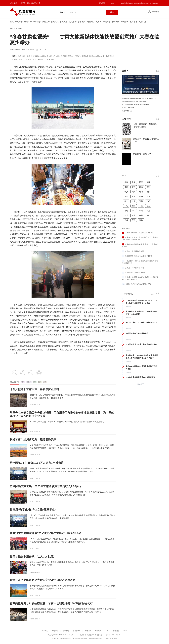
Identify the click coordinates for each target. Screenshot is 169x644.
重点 (134, 206)
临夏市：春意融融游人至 (134, 251)
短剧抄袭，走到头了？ (143, 154)
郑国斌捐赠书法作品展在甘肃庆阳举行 (135, 101)
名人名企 (73, 22)
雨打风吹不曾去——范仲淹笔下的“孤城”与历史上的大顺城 (141, 98)
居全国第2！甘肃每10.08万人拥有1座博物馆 (37, 463)
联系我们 (55, 631)
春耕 (134, 215)
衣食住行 (46, 22)
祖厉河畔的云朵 (127, 111)
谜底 (141, 187)
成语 (126, 187)
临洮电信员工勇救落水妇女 (135, 273)
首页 (12, 22)
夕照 (141, 215)
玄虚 (126, 220)
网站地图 (98, 631)
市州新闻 (125, 22)
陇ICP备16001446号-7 (113, 635)
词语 (141, 182)
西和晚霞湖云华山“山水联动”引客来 (139, 256)
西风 (134, 220)
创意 (35, 382)
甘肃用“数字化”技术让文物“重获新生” (33, 510)
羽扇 (141, 211)
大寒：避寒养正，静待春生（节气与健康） (145, 126)
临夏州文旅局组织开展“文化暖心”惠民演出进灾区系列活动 (45, 533)
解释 (148, 182)
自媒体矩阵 (77, 631)
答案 (141, 201)
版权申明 (66, 631)
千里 (141, 206)
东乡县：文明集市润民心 (134, 268)
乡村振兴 (82, 22)
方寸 (126, 215)
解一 (126, 196)
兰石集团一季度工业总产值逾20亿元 (139, 233)
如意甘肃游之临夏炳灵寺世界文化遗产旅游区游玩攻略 (43, 580)
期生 (126, 201)
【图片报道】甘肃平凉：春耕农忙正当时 (34, 389)
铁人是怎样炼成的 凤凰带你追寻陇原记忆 (136, 105)
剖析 (126, 206)
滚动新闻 (102, 3)
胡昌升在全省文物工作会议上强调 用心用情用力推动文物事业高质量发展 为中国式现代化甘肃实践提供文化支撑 (62, 414)
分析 (148, 201)
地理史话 (91, 22)
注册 (158, 12)
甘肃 (23, 382)
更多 (158, 119)
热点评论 (28, 22)
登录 (153, 12)
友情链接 (88, 631)
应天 (148, 206)
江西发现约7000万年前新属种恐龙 (139, 284)
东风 (141, 220)
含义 (126, 192)
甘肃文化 (55, 22)
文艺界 (99, 22)
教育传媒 (116, 22)
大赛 (45, 382)
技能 (40, 382)
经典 (134, 201)
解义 (148, 196)
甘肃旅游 (64, 22)
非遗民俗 (107, 22)
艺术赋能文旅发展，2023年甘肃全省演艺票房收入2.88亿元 (46, 486)
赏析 (148, 187)
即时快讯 (128, 294)
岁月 (148, 211)
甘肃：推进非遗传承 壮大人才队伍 (32, 557)
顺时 (126, 211)
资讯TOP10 (126, 228)
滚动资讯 (141, 384)
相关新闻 (14, 382)
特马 (134, 211)
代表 (134, 192)
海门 (148, 215)
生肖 (126, 182)
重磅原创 (19, 22)
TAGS (112, 3)
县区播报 (134, 22)
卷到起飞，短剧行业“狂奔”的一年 (146, 140)
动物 (141, 196)
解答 (134, 187)
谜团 (148, 192)
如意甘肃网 (13, 3)
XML (107, 631)
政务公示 (37, 22)
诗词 (141, 192)
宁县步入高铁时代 (128, 108)
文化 (134, 196)
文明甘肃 (143, 22)
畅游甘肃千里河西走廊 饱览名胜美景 (33, 439)
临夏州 (29, 382)
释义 (134, 182)
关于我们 (45, 631)
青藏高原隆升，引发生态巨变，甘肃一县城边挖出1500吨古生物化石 (51, 603)
